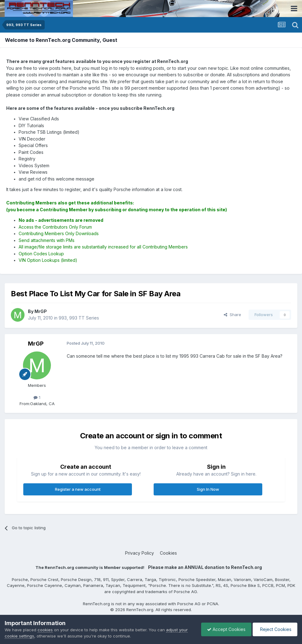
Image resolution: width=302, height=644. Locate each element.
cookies (45, 630)
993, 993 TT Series (79, 318)
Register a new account (78, 489)
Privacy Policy (140, 553)
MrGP (36, 344)
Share (232, 315)
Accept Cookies (225, 629)
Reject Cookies (275, 629)
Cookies (168, 553)
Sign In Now (208, 489)
